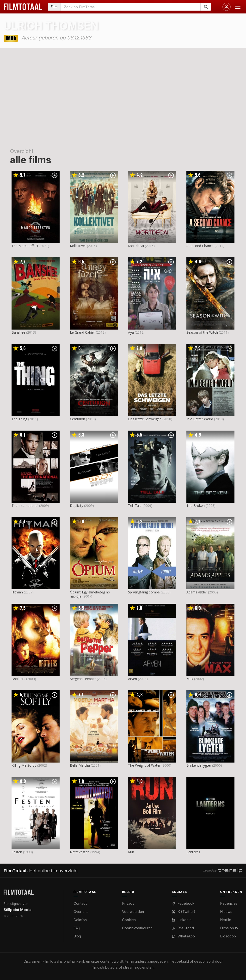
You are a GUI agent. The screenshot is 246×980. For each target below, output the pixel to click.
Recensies (229, 903)
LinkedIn (182, 920)
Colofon (80, 920)
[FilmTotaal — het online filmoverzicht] (19, 892)
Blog (77, 936)
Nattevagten (80, 852)
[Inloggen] (227, 7)
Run (131, 852)
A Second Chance (200, 246)
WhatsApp (183, 936)
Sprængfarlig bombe (144, 592)
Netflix (225, 920)
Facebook (183, 903)
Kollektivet (78, 246)
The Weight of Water (144, 765)
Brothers (18, 679)
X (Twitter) (184, 912)
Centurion (77, 419)
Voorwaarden (133, 912)
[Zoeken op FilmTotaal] (130, 7)
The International (25, 506)
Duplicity (77, 506)
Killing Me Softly (24, 765)
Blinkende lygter (199, 765)
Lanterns (193, 852)
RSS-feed (183, 928)
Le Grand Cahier (82, 332)
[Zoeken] (206, 7)
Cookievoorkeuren (137, 928)
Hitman (17, 592)
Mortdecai (136, 246)
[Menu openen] (238, 7)
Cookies (129, 920)
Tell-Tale (135, 506)
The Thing (19, 419)
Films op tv (229, 928)
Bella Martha (80, 765)
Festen (17, 852)
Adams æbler (197, 592)
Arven (132, 679)
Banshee (18, 332)
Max (190, 679)
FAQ (77, 928)
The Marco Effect (25, 246)
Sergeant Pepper (83, 679)
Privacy (128, 903)
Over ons (81, 912)
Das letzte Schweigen (145, 419)
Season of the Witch (202, 332)
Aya (131, 332)
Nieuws (226, 912)
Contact (80, 903)
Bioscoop (228, 936)
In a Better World (200, 419)
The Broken (196, 506)
